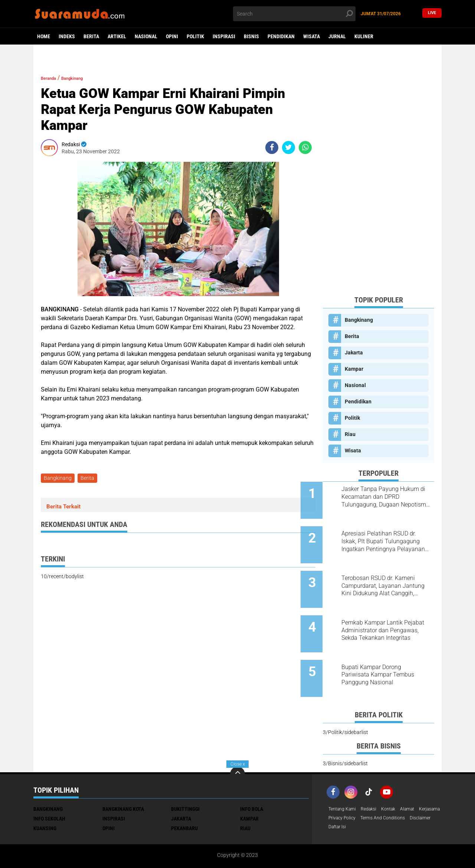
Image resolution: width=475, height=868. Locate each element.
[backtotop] (237, 738)
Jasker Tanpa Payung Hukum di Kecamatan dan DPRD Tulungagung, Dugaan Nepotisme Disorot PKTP (388, 497)
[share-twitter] (289, 148)
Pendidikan (281, 36)
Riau (350, 434)
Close (238, 764)
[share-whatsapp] (305, 148)
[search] (294, 14)
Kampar (354, 369)
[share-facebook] (272, 148)
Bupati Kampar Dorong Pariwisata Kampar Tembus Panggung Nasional (385, 647)
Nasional (146, 36)
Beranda (52, 78)
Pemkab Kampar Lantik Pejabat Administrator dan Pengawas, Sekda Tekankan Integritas (385, 609)
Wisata (312, 36)
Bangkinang (84, 78)
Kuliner (364, 36)
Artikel (117, 36)
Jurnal (337, 36)
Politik (195, 36)
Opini (172, 36)
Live (432, 14)
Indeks (67, 36)
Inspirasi (224, 36)
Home (44, 36)
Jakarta (354, 353)
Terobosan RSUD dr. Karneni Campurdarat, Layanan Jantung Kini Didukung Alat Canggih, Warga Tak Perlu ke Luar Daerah (386, 572)
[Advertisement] (379, 178)
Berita (91, 36)
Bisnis (251, 36)
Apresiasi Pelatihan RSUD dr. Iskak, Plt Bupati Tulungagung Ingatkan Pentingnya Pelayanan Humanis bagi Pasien (388, 534)
